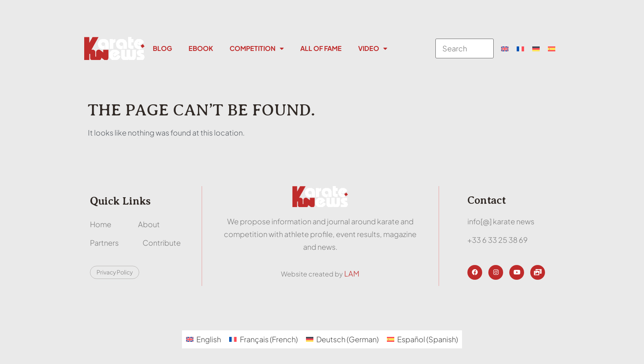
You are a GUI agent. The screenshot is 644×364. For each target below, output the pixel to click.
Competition (257, 48)
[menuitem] (505, 48)
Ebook (201, 48)
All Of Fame (321, 48)
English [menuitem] (209, 339)
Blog (162, 48)
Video (373, 48)
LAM (352, 273)
